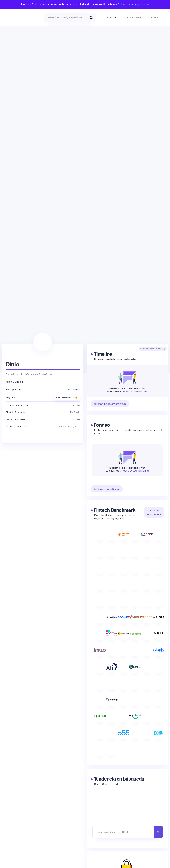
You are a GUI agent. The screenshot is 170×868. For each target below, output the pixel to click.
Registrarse (134, 17)
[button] (111, 17)
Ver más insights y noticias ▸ (110, 404)
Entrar (155, 17)
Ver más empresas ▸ (154, 512)
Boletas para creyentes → (134, 4)
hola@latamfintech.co (136, 391)
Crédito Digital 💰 (67, 397)
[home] (22, 17)
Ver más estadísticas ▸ (107, 489)
